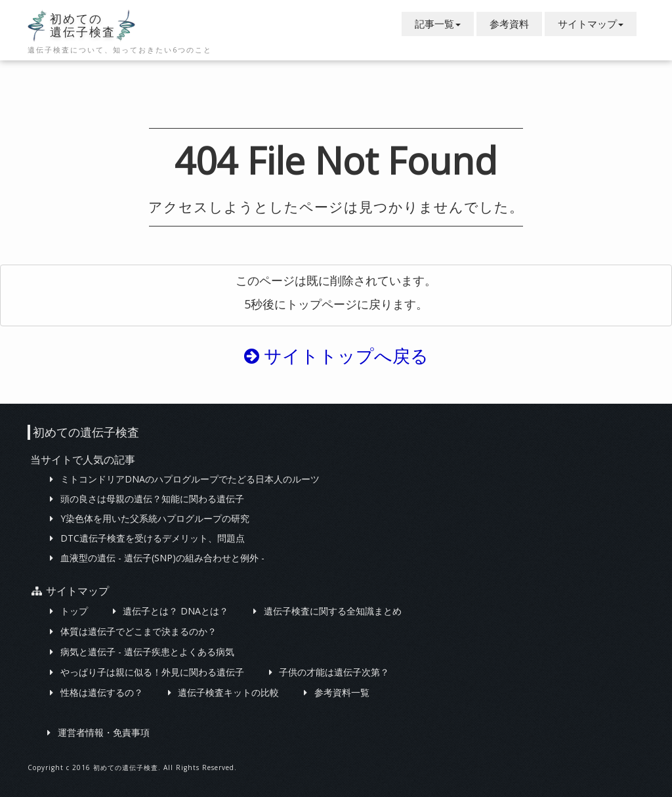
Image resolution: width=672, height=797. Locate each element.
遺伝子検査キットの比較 (228, 692)
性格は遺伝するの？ (102, 692)
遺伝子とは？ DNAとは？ (176, 611)
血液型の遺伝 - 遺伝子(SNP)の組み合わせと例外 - (162, 558)
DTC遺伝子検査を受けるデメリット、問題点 (153, 538)
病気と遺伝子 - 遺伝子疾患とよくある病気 (147, 652)
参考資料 (509, 24)
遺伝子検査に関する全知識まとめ (333, 611)
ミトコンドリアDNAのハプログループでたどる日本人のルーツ (190, 479)
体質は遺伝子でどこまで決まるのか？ (138, 631)
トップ (74, 611)
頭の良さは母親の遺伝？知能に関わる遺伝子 (152, 499)
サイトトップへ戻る (336, 355)
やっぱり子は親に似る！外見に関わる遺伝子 (152, 672)
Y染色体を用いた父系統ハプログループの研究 (155, 518)
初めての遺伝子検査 (83, 26)
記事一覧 (438, 24)
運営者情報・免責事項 (104, 732)
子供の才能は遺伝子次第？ (334, 672)
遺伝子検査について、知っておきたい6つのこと (120, 50)
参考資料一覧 (342, 692)
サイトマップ (591, 24)
